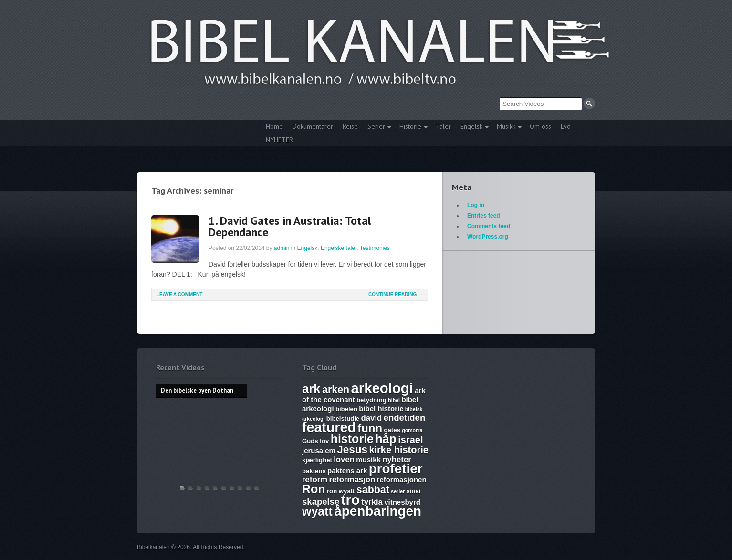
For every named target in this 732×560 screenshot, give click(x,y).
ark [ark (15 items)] (311, 389)
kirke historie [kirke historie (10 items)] (399, 450)
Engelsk (472, 128)
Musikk (507, 128)
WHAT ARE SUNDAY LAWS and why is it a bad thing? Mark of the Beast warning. (215, 488)
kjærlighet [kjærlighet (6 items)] (317, 460)
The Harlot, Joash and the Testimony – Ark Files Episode (232, 488)
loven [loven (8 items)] (344, 460)
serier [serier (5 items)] (398, 491)
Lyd (566, 126)
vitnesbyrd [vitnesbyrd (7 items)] (402, 502)
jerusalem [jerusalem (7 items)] (319, 451)
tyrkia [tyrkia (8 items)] (372, 502)
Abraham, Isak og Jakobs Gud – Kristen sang (240, 488)
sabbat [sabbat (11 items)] (373, 490)
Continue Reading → (396, 295)
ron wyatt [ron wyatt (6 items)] (341, 491)
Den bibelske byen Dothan (182, 488)
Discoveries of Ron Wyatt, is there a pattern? (207, 488)
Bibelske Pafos (257, 488)
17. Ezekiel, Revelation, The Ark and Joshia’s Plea (224, 488)
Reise (350, 126)
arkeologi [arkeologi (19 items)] (382, 388)
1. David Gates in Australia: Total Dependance (290, 226)
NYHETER (279, 140)
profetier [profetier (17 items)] (396, 469)
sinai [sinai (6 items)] (414, 491)
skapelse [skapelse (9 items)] (321, 502)
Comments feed (489, 226)
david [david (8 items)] (372, 418)
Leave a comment (179, 295)
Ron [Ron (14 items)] (314, 489)
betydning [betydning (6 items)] (371, 400)
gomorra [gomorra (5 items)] (412, 430)
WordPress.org (488, 237)
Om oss (540, 126)
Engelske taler (339, 248)
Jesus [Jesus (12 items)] (352, 450)
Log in (476, 205)
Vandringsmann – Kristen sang (249, 488)
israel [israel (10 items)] (410, 440)
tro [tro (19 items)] (350, 500)
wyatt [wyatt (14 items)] (317, 511)
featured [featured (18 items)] (329, 427)
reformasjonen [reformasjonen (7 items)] (402, 480)
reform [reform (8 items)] (315, 480)
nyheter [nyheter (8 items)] (397, 460)
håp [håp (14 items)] (386, 439)
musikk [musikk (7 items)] (368, 460)
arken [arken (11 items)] (336, 390)
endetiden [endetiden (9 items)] (405, 418)
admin (282, 248)
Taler (443, 126)
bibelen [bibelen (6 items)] (346, 409)
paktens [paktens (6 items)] (314, 471)
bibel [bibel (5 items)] (394, 400)
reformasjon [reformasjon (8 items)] (352, 480)
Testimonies (375, 248)
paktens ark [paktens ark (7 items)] (347, 471)
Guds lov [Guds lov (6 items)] (315, 441)
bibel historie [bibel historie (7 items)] (381, 409)
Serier (377, 128)
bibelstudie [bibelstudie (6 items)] (343, 419)
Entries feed (484, 216)
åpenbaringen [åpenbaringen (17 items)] (378, 511)
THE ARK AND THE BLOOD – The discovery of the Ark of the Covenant (199, 488)
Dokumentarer (313, 126)
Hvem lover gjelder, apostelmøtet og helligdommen (190, 488)
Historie (411, 128)
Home (274, 126)
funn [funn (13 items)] (370, 428)
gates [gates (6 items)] (392, 430)
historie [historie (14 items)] (352, 439)
